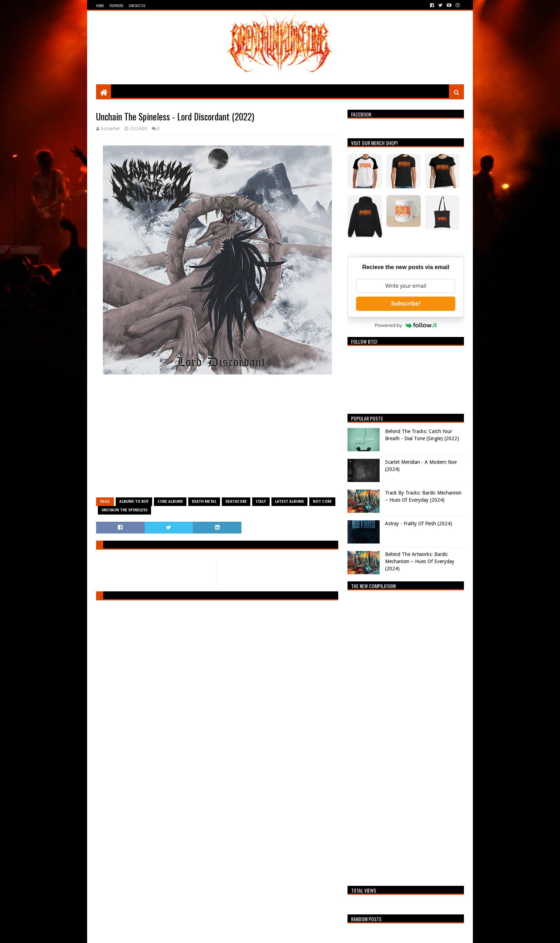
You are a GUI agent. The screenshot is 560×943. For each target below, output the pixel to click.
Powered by (406, 325)
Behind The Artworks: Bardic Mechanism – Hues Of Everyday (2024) (420, 561)
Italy (261, 502)
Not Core (322, 502)
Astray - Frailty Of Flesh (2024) (419, 523)
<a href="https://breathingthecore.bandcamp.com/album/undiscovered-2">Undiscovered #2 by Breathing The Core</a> (406, 736)
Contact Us (137, 6)
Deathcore (236, 502)
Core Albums (170, 502)
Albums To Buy (134, 502)
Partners (116, 6)
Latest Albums (289, 502)
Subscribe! (406, 304)
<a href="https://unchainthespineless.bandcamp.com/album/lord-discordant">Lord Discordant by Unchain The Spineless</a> (217, 439)
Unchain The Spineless (124, 510)
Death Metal (204, 502)
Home (100, 6)
